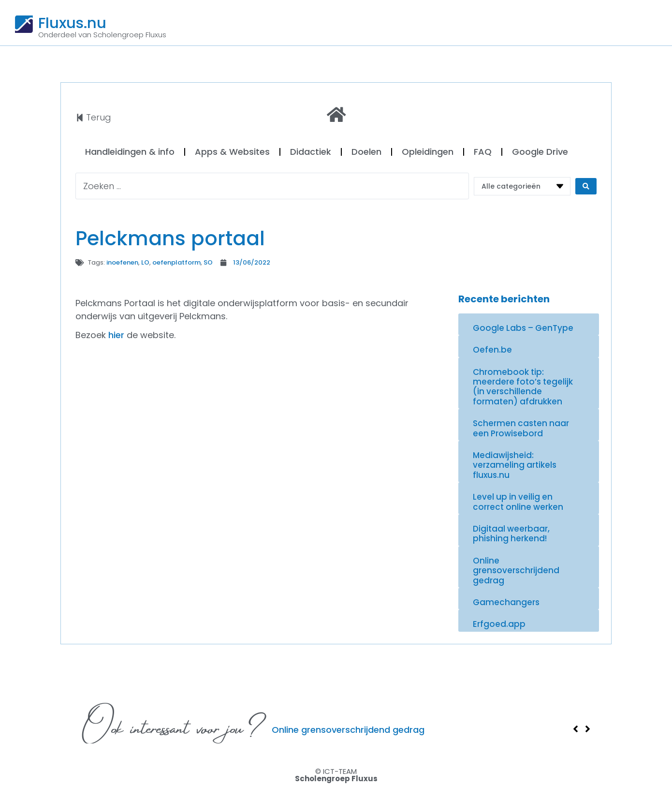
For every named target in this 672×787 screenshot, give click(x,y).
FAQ (483, 152)
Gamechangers (506, 602)
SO (208, 262)
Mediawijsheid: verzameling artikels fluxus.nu (515, 465)
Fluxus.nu (72, 23)
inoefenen (122, 262)
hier (116, 335)
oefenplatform (176, 262)
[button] (575, 729)
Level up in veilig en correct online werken (518, 502)
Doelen (366, 152)
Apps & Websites (232, 152)
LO (145, 262)
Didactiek (311, 152)
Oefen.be (492, 350)
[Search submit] (586, 186)
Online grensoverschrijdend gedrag (516, 571)
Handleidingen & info (130, 152)
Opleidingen (428, 152)
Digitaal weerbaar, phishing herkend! (511, 534)
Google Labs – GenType (523, 328)
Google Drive (540, 152)
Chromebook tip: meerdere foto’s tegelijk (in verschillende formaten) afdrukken (523, 387)
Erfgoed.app (499, 624)
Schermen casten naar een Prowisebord (521, 428)
